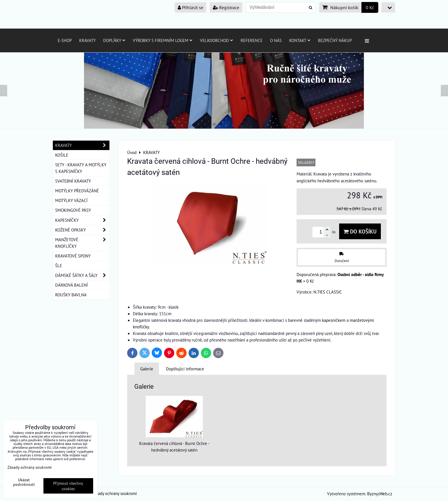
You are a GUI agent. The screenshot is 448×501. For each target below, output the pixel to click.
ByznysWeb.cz (380, 494)
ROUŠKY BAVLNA (71, 295)
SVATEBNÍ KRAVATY (73, 181)
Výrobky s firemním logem (163, 40)
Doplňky (114, 40)
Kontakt (300, 40)
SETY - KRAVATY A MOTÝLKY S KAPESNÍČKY (81, 168)
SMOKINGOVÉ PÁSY (73, 210)
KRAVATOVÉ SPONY (73, 256)
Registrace (226, 7)
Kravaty (87, 40)
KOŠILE (62, 155)
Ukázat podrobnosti (24, 482)
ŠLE (59, 266)
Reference (252, 40)
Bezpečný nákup (335, 40)
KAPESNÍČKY (82, 220)
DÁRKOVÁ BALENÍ (71, 285)
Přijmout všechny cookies (68, 486)
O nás (276, 40)
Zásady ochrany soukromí (114, 493)
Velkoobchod (217, 40)
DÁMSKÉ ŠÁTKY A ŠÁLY (82, 275)
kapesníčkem (334, 320)
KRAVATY (82, 145)
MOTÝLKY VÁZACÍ (71, 200)
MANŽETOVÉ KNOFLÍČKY (82, 243)
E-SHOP (65, 40)
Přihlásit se (190, 7)
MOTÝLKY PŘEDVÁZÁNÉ (77, 191)
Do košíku (360, 231)
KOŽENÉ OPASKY (82, 230)
